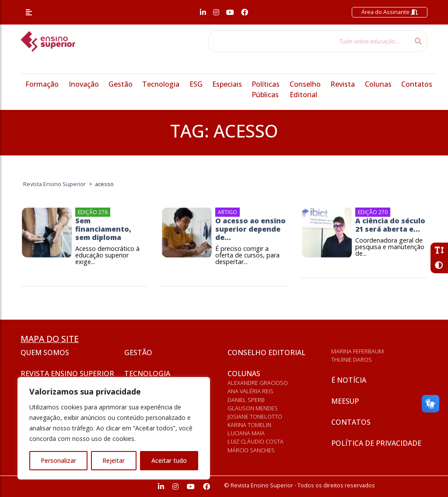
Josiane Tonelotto (255, 416)
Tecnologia (161, 84)
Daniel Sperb (246, 400)
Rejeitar (114, 460)
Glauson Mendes (253, 408)
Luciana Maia (246, 433)
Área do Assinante (390, 12)
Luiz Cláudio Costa (255, 441)
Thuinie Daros (352, 360)
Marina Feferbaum (357, 351)
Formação (42, 84)
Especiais (227, 84)
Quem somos (45, 352)
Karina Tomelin (249, 425)
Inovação (84, 84)
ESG (196, 84)
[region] (114, 428)
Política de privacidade (376, 443)
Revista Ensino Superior (67, 374)
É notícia (349, 380)
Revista (343, 84)
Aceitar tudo (169, 460)
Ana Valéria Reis (250, 391)
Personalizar (58, 460)
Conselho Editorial (266, 352)
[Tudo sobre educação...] (309, 41)
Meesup (345, 401)
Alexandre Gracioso (258, 383)
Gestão (121, 84)
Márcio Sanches (251, 450)
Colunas (378, 84)
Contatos (417, 84)
